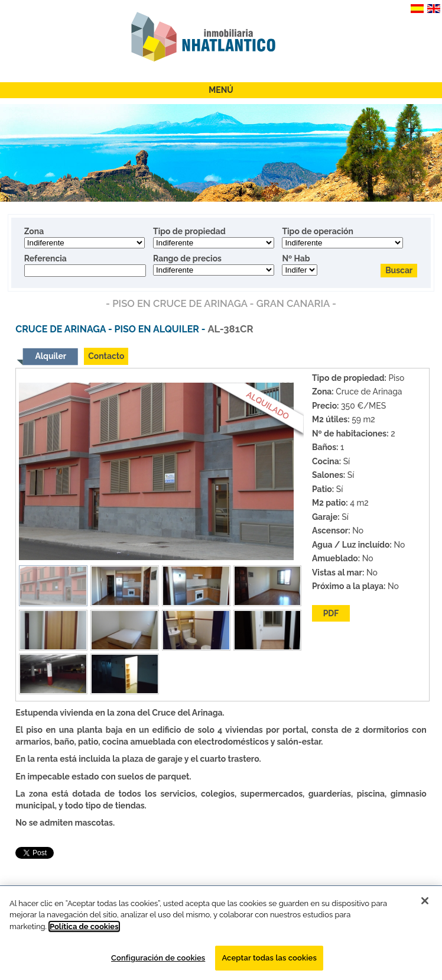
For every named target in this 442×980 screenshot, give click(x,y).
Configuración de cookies (158, 958)
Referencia (45, 258)
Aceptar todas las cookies (269, 958)
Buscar (399, 270)
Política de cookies (84, 926)
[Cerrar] (425, 901)
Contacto (106, 356)
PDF (331, 613)
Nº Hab (296, 258)
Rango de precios (187, 258)
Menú (221, 90)
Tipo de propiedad (189, 231)
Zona (34, 231)
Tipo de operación (318, 231)
